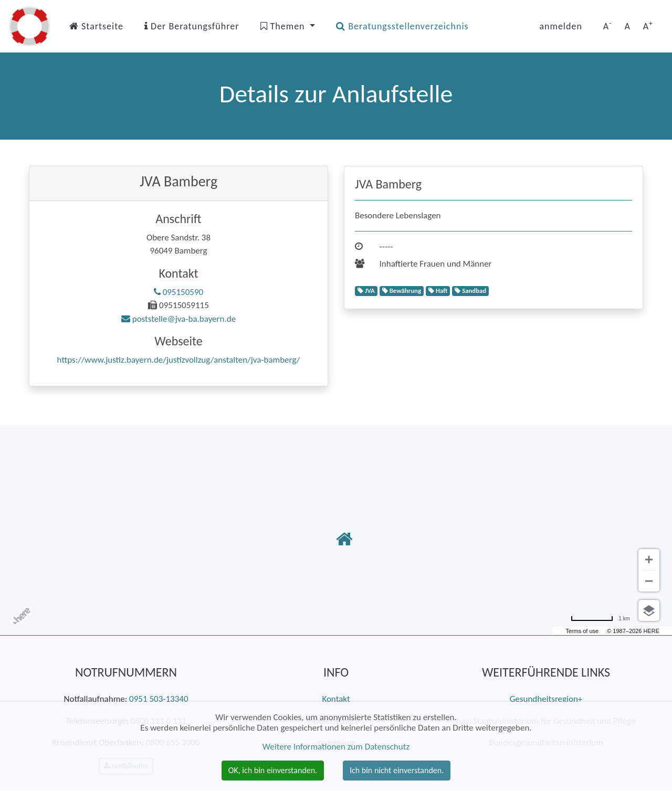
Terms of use (582, 631)
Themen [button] (284, 26)
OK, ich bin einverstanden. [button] (273, 770)
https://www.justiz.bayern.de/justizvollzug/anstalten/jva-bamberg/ (179, 360)
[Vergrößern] (649, 560)
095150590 (178, 292)
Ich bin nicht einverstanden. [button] (397, 770)
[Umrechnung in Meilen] (600, 619)
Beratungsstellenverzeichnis (402, 26)
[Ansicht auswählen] (649, 610)
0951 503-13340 (159, 699)
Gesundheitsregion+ (546, 699)
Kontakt (336, 699)
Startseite (96, 26)
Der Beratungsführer (192, 26)
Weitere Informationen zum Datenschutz (336, 747)
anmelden (560, 26)
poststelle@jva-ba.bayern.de (178, 319)
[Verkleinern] (649, 581)
